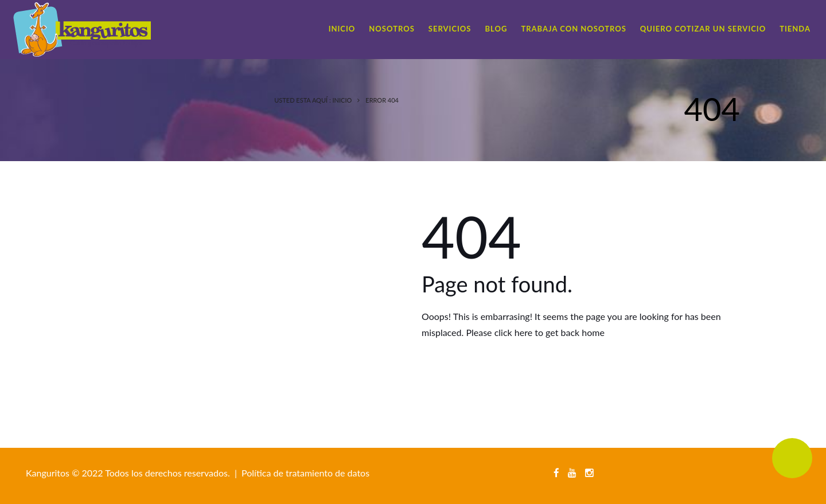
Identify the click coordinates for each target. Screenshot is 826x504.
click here (513, 332)
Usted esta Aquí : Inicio (313, 100)
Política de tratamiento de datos (305, 473)
